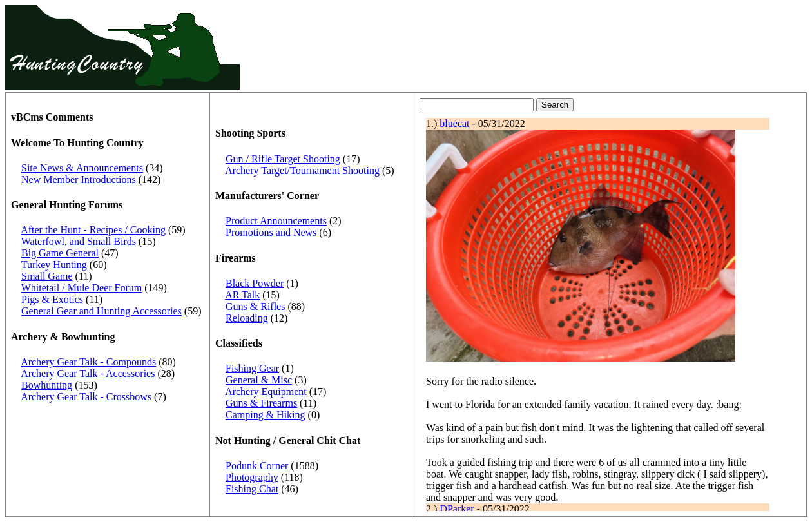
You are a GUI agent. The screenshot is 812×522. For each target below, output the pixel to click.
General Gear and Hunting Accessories (101, 311)
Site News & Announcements (82, 168)
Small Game (47, 276)
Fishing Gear (252, 368)
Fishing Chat (252, 489)
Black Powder (255, 283)
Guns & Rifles (255, 306)
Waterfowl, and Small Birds (79, 241)
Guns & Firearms (261, 403)
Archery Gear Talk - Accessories (88, 373)
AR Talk (242, 295)
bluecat (454, 123)
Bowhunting (47, 385)
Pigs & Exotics (52, 299)
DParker (457, 509)
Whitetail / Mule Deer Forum (82, 288)
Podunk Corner (257, 466)
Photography (252, 477)
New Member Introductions (79, 179)
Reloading (247, 318)
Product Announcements (276, 221)
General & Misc (259, 380)
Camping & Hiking (266, 415)
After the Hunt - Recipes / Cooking (93, 230)
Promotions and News (271, 232)
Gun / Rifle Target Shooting (283, 159)
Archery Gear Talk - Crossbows (86, 397)
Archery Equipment (266, 391)
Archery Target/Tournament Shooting (302, 170)
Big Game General (60, 253)
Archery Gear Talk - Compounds (88, 362)
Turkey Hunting (54, 265)
